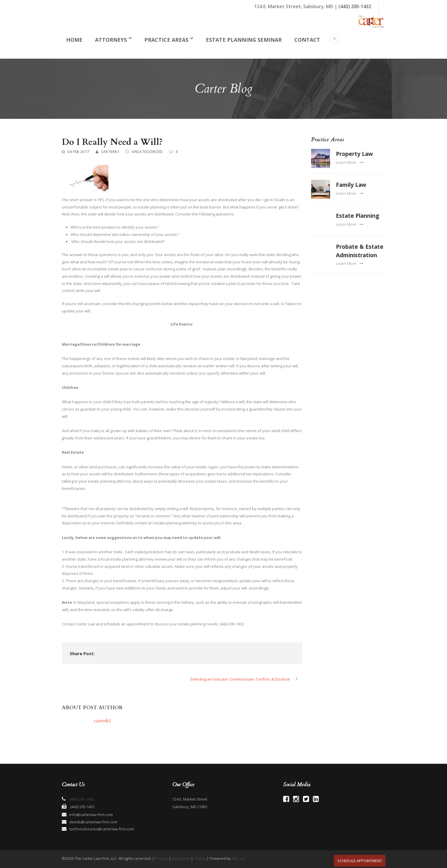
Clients (200, 858)
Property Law (354, 154)
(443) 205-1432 (355, 6)
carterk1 (110, 152)
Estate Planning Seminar (244, 40)
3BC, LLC (239, 858)
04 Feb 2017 (78, 152)
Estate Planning (357, 216)
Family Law (351, 185)
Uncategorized (147, 152)
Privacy (162, 858)
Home (74, 40)
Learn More (349, 162)
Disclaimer (181, 858)
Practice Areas (166, 40)
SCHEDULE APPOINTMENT (360, 861)
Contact (307, 40)
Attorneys (111, 40)
